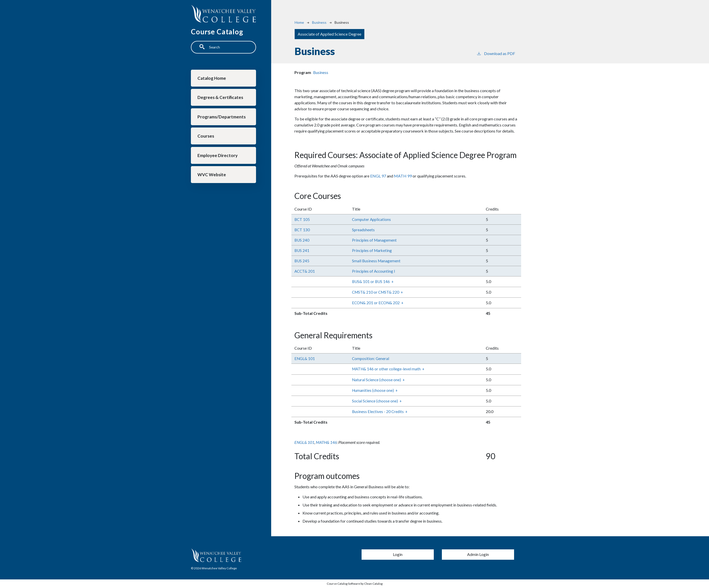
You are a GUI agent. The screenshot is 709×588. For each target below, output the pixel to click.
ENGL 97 (378, 176)
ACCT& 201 (305, 271)
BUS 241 (302, 250)
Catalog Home (213, 79)
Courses (207, 140)
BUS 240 (302, 240)
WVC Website (212, 181)
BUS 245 (302, 261)
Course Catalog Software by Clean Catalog (355, 584)
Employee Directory (218, 160)
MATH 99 (403, 176)
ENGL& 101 (305, 358)
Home (299, 22)
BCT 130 (302, 230)
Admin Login (478, 554)
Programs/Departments (222, 120)
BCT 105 (302, 219)
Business (319, 22)
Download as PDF (496, 53)
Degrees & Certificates (221, 99)
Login (398, 554)
